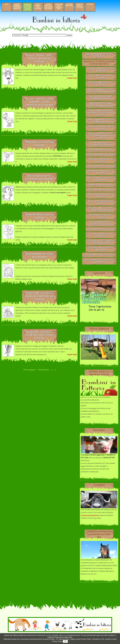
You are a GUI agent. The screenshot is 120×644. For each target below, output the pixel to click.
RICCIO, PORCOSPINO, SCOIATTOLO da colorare (101, 223)
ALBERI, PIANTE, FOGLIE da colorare (101, 84)
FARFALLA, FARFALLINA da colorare (101, 160)
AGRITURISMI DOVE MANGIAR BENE (59, 6)
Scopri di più (72, 78)
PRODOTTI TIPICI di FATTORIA (80, 6)
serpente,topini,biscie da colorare (101, 229)
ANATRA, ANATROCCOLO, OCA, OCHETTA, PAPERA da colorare (101, 91)
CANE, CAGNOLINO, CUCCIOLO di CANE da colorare (101, 121)
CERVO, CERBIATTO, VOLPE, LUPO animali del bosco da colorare (101, 136)
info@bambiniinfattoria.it (90, 515)
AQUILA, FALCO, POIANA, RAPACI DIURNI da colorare (101, 105)
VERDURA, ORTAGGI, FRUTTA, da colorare (101, 249)
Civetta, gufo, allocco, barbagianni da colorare (101, 144)
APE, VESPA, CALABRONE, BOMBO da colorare (101, 98)
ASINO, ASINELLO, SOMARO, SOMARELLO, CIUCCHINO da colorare (101, 113)
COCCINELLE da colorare (101, 150)
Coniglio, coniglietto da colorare (101, 154)
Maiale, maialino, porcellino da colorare (101, 195)
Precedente (43, 370)
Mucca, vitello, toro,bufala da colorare (101, 202)
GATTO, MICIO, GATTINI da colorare (101, 77)
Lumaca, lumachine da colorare (101, 190)
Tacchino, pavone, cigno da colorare (101, 235)
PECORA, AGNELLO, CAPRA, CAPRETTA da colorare (101, 209)
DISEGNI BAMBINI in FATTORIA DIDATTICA (17, 6)
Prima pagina (29, 370)
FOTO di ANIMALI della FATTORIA (38, 6)
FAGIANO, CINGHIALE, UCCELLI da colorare (101, 70)
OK (65, 641)
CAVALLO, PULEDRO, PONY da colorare (101, 128)
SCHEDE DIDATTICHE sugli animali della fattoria (48, 6)
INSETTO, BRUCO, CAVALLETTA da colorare (101, 179)
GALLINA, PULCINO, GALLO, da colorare (101, 172)
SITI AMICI (90, 4)
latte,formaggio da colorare (101, 185)
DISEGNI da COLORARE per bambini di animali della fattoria (27, 7)
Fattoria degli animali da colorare (101, 166)
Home (7, 4)
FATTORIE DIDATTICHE (69, 5)
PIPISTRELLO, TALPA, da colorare (101, 216)
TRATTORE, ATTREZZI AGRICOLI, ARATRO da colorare (101, 242)
